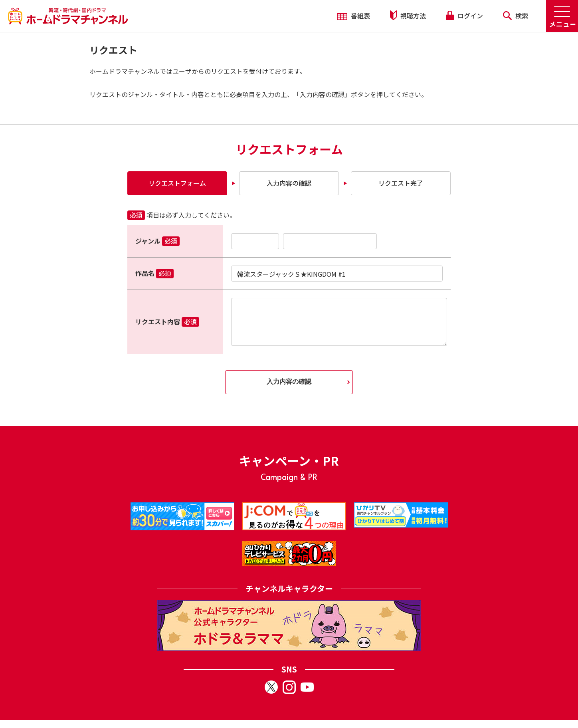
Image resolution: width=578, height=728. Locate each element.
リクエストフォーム (177, 183)
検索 (516, 16)
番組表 (353, 16)
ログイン (464, 16)
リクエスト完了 (401, 183)
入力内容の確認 (289, 183)
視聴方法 (408, 15)
